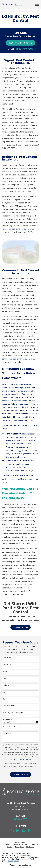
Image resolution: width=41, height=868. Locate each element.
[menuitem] (10, 847)
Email (5, 678)
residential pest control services (16, 229)
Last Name (7, 665)
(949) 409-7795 (25, 49)
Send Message (20, 775)
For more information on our (15, 476)
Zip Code (6, 699)
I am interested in (9, 706)
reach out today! (15, 362)
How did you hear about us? (13, 713)
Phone (5, 672)
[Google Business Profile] (23, 831)
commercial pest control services (16, 359)
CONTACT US (20, 627)
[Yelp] (12, 831)
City (4, 692)
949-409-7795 (20, 819)
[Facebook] (29, 831)
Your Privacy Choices (30, 845)
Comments (7, 733)
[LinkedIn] (18, 831)
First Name (7, 658)
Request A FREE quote (20, 43)
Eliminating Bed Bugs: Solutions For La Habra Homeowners (18, 373)
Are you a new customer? (12, 726)
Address (6, 685)
